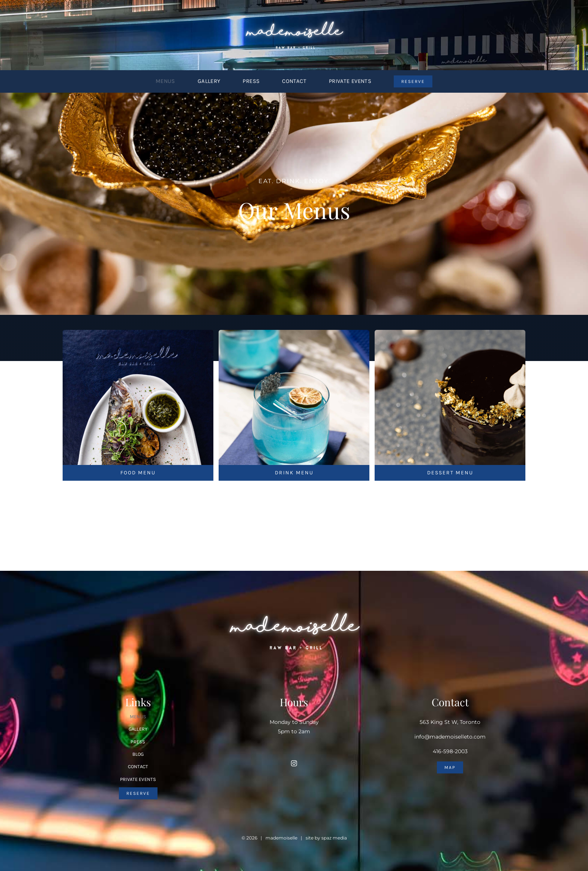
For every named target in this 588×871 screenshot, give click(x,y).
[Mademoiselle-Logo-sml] (294, 18)
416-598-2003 (450, 751)
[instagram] (294, 763)
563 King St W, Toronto (450, 722)
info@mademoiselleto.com (450, 737)
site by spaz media (326, 838)
